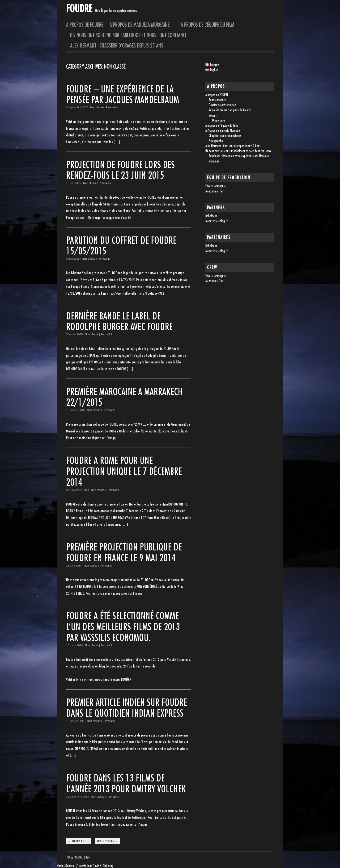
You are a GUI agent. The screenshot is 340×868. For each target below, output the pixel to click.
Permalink (112, 107)
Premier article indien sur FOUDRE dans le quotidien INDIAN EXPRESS (127, 708)
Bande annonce (217, 100)
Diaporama (219, 120)
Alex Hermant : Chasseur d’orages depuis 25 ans (117, 45)
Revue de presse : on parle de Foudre (230, 110)
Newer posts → (108, 841)
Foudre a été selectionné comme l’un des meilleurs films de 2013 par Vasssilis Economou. (123, 626)
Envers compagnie (216, 186)
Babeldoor (211, 216)
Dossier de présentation (222, 105)
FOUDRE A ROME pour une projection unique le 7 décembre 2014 (124, 471)
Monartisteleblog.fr (217, 221)
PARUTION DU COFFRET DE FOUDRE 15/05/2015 (121, 246)
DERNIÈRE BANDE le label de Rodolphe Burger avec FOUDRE (119, 321)
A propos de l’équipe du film (207, 25)
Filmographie (216, 141)
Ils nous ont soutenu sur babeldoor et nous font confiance (129, 35)
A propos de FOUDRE (85, 25)
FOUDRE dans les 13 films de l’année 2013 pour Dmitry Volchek (126, 783)
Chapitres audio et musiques (225, 136)
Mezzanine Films (215, 191)
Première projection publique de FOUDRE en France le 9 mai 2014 (124, 552)
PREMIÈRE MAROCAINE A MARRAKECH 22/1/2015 (124, 397)
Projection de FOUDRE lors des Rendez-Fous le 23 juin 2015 (120, 170)
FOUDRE (79, 8)
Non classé (97, 107)
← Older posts (79, 841)
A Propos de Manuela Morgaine (142, 25)
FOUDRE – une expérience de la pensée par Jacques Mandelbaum (123, 94)
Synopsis (214, 115)
